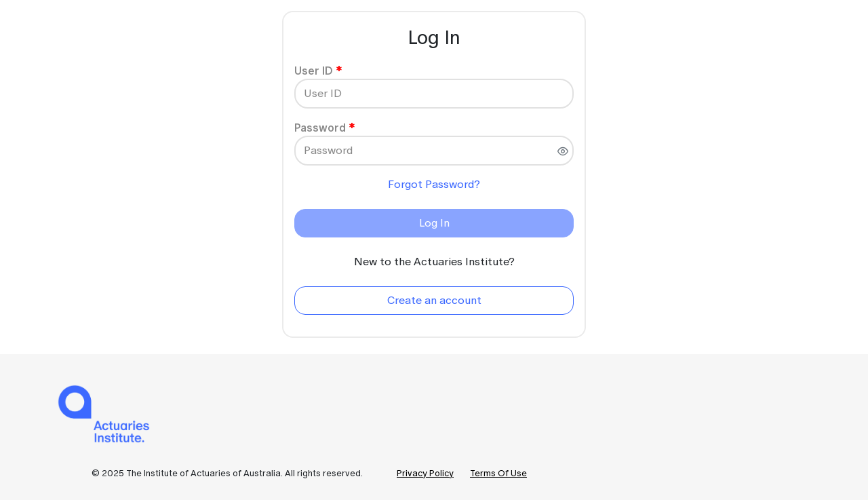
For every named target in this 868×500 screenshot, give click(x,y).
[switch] (563, 151)
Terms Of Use (498, 473)
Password (320, 128)
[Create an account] (434, 301)
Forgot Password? (434, 184)
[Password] (434, 151)
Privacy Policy (425, 473)
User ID (314, 71)
